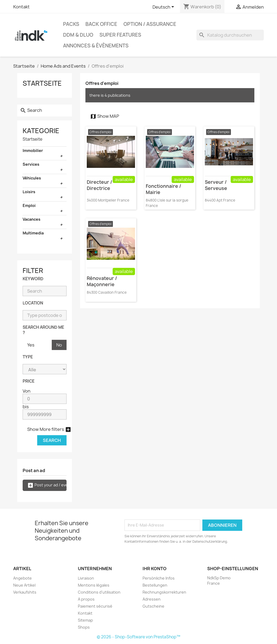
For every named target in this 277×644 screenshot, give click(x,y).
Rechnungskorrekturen (164, 592)
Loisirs (29, 192)
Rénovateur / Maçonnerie (102, 281)
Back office (101, 24)
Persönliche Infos (159, 578)
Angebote (22, 578)
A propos (86, 599)
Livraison (86, 578)
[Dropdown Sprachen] (164, 7)
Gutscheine (153, 606)
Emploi (29, 205)
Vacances (32, 219)
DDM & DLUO (78, 35)
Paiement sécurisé (95, 606)
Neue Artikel (24, 585)
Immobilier (33, 150)
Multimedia (33, 233)
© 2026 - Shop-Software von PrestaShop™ (138, 637)
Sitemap (85, 620)
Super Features (120, 35)
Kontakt (21, 7)
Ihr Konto (155, 569)
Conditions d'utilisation (99, 592)
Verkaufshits (25, 592)
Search (52, 440)
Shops (84, 627)
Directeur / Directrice (99, 185)
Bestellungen (155, 585)
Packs (71, 24)
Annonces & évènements (96, 46)
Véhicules (32, 178)
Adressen (152, 599)
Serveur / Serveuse (216, 185)
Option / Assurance (150, 24)
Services (31, 164)
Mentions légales (94, 585)
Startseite (42, 83)
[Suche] (230, 35)
